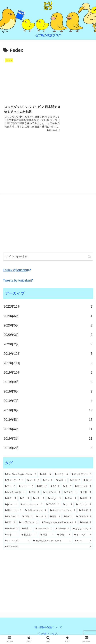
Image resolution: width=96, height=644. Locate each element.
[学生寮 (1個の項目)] (85, 516)
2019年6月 (48, 416)
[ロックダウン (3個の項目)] (81, 480)
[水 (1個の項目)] (68, 510)
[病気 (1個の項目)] (10, 504)
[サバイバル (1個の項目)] (52, 498)
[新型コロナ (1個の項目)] (13, 516)
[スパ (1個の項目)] (41, 522)
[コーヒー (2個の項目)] (26, 492)
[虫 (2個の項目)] (67, 492)
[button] (89, 262)
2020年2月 (48, 350)
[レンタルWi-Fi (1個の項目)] (15, 498)
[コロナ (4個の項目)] (61, 480)
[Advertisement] (48, 166)
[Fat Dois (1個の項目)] (12, 522)
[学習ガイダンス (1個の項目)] (36, 516)
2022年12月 (48, 312)
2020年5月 (48, 331)
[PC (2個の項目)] (55, 492)
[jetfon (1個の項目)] (11, 510)
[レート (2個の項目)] (33, 486)
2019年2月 (48, 453)
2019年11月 (48, 368)
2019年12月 (48, 359)
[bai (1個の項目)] (68, 522)
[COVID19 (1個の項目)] (84, 522)
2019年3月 (48, 444)
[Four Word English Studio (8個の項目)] (20, 480)
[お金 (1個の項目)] (39, 504)
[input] (48, 262)
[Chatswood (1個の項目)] (48, 552)
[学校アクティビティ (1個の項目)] (63, 516)
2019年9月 (48, 387)
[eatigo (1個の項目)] (54, 504)
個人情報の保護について (48, 632)
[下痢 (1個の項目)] (27, 522)
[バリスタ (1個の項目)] (84, 510)
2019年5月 (48, 425)
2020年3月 (48, 340)
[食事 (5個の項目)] (45, 480)
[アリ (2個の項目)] (10, 492)
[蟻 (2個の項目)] (87, 486)
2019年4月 (48, 434)
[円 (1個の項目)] (24, 504)
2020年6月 (48, 321)
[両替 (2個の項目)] (61, 486)
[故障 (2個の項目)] (75, 486)
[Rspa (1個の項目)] (83, 546)
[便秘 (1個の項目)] (70, 504)
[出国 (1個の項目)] (86, 498)
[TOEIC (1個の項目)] (53, 510)
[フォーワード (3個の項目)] (14, 486)
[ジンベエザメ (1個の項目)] (17, 546)
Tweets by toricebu (18, 286)
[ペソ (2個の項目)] (48, 486)
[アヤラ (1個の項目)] (70, 498)
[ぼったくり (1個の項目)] (83, 492)
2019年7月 (48, 406)
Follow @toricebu (17, 275)
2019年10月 (48, 378)
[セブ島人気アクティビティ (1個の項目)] (52, 546)
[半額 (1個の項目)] (86, 504)
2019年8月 (48, 397)
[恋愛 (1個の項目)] (34, 498)
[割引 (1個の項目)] (55, 522)
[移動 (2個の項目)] (42, 492)
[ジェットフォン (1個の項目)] (31, 510)
